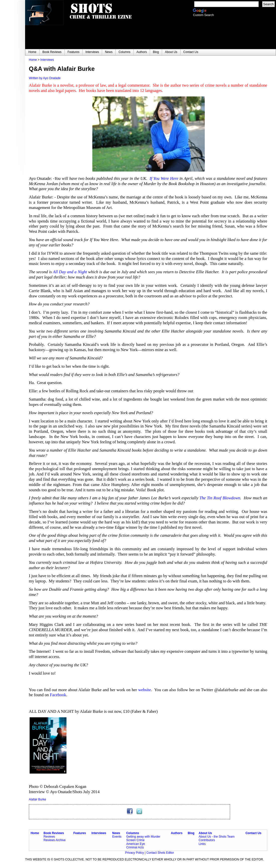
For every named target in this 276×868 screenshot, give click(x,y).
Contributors (207, 840)
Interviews (47, 60)
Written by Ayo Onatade (45, 78)
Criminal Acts (135, 847)
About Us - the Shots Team (216, 837)
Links (202, 844)
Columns (133, 833)
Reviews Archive (55, 840)
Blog (191, 833)
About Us (205, 833)
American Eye (136, 844)
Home (33, 60)
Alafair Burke (38, 799)
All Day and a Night (71, 272)
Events (117, 837)
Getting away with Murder (143, 837)
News (116, 833)
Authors (177, 833)
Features (80, 833)
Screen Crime (135, 840)
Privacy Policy (135, 853)
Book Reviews (54, 833)
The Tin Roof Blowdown (220, 498)
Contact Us (253, 833)
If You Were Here (164, 178)
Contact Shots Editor (160, 853)
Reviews (49, 837)
